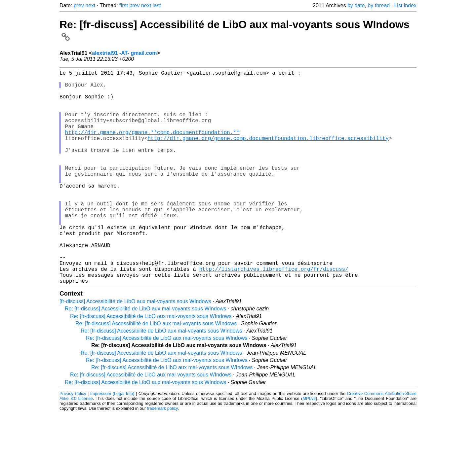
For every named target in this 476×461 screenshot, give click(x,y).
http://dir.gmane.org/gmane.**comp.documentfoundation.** (152, 147)
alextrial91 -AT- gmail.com (124, 53)
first (124, 5)
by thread (379, 5)
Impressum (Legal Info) (112, 441)
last (157, 5)
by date (356, 5)
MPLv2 (309, 446)
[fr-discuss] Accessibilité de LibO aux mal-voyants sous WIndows (135, 349)
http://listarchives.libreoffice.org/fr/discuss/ (274, 314)
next (90, 5)
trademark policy (162, 456)
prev (79, 5)
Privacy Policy (73, 441)
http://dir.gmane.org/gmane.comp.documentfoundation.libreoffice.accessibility (268, 154)
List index (405, 5)
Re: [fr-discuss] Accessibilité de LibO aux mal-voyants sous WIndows (145, 356)
